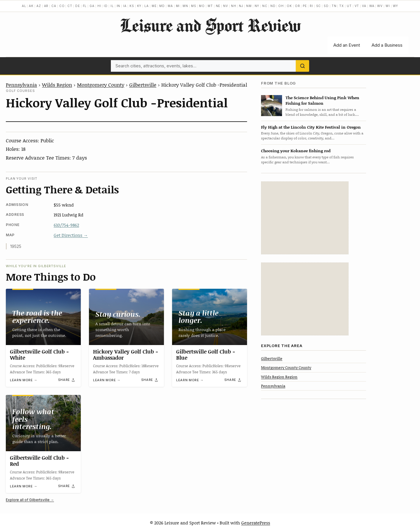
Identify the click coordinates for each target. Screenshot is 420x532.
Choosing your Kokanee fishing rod (296, 151)
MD (162, 6)
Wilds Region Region (279, 377)
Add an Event (347, 45)
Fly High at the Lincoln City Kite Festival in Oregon (311, 127)
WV (380, 6)
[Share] (67, 380)
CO (62, 6)
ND (273, 6)
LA (147, 6)
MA (170, 6)
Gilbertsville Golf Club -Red (39, 461)
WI (388, 6)
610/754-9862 (66, 225)
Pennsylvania (21, 85)
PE (305, 6)
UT (349, 6)
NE (218, 6)
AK (31, 6)
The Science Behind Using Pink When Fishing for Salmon (322, 100)
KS (132, 6)
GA (92, 6)
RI (311, 6)
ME (154, 6)
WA (372, 6)
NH (234, 6)
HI (99, 6)
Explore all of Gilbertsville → (30, 500)
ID (106, 6)
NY (257, 6)
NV (226, 6)
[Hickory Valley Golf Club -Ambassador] (126, 317)
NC (265, 6)
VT (357, 6)
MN (185, 6)
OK (289, 6)
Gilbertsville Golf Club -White (39, 355)
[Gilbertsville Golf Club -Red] (43, 423)
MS (194, 6)
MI (178, 6)
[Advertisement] (305, 218)
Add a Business (387, 45)
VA (364, 6)
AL (24, 6)
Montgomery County (101, 85)
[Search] (302, 66)
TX (342, 6)
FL (85, 6)
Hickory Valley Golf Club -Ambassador (126, 355)
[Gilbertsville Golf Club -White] (43, 317)
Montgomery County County (286, 367)
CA (54, 6)
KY (139, 6)
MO (202, 6)
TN (334, 6)
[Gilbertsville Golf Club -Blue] (210, 317)
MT (210, 6)
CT (70, 6)
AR (46, 6)
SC (319, 6)
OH (281, 6)
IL (112, 6)
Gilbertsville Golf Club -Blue (206, 355)
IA (125, 6)
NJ (241, 6)
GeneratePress (256, 523)
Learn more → (24, 380)
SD (326, 6)
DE (78, 6)
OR (297, 6)
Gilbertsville (143, 85)
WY (396, 6)
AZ (39, 6)
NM (249, 6)
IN (119, 6)
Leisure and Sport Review (210, 25)
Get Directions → (71, 235)
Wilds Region (57, 85)
